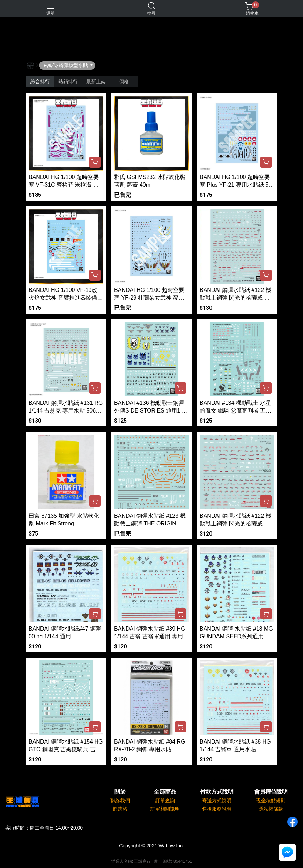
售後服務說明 (217, 809)
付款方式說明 (217, 792)
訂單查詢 (165, 801)
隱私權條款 (271, 809)
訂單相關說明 (165, 809)
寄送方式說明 (217, 801)
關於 (120, 792)
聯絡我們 (120, 801)
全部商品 (165, 792)
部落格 (120, 809)
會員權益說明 (271, 792)
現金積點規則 (271, 801)
